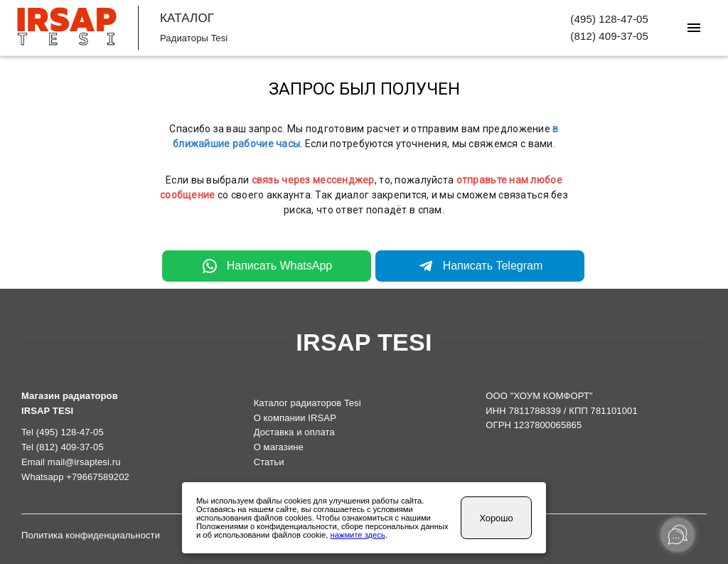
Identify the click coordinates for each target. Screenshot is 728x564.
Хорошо (496, 518)
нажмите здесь (358, 535)
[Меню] (694, 28)
